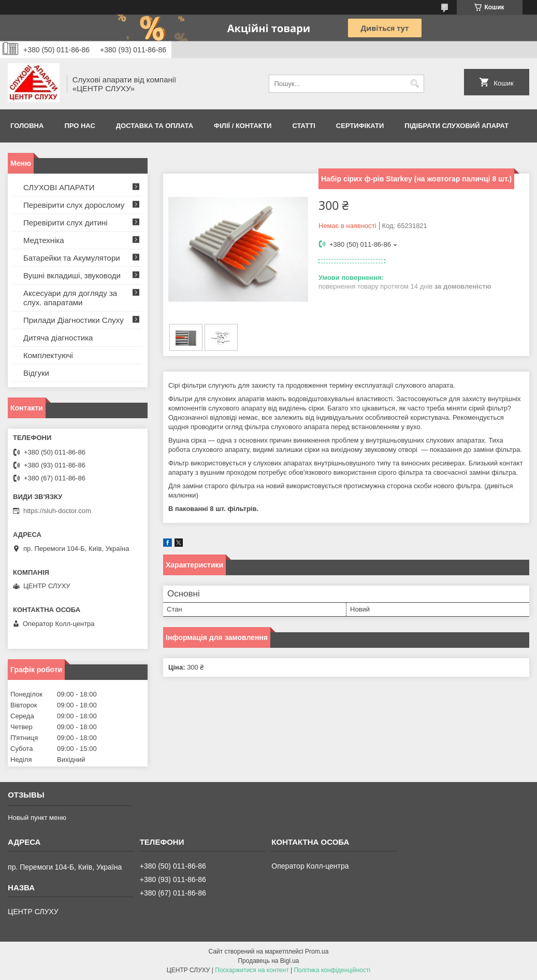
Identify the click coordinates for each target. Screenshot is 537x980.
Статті (303, 126)
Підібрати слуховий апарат (456, 126)
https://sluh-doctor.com (57, 511)
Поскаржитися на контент (252, 970)
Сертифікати (360, 126)
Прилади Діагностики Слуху (74, 320)
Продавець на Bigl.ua (268, 961)
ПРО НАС (79, 126)
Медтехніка (44, 240)
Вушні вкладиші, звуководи (72, 275)
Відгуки (36, 373)
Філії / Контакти (243, 126)
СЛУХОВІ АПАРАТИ (59, 187)
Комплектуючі (48, 355)
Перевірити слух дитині (66, 223)
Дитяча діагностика (58, 338)
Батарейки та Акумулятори (72, 258)
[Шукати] (415, 84)
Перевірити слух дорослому (74, 205)
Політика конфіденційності (332, 970)
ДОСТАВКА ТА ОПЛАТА (155, 126)
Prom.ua (317, 951)
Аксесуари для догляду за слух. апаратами (70, 298)
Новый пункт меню (37, 818)
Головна (27, 126)
